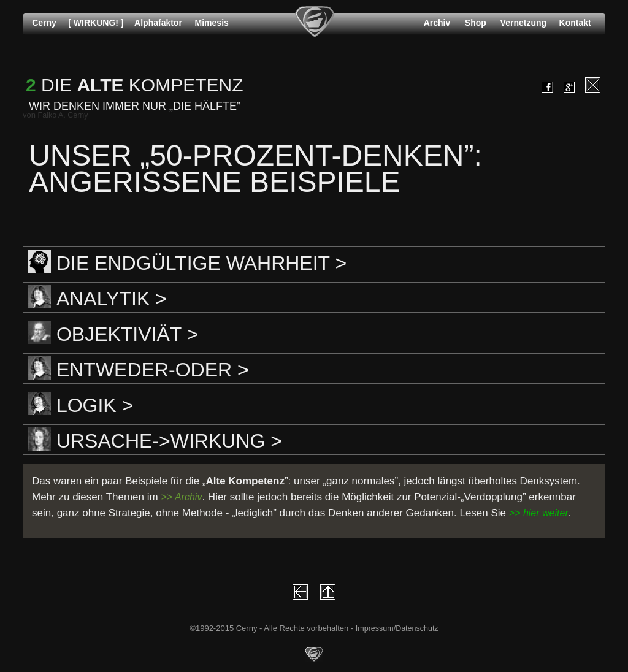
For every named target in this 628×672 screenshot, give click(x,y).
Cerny (44, 23)
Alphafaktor (158, 23)
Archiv (437, 23)
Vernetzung (523, 23)
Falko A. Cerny (63, 115)
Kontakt (575, 23)
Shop (476, 23)
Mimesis (212, 23)
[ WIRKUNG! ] (96, 23)
